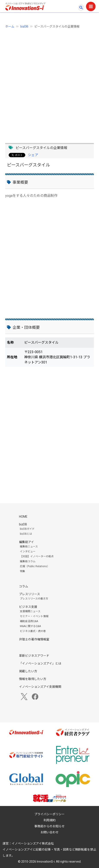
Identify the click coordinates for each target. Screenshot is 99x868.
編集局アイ (26, 542)
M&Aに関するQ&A (30, 626)
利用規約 (49, 820)
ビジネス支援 (28, 607)
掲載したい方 (28, 671)
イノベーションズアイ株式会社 (33, 843)
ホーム (10, 26)
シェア (33, 155)
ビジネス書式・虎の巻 (33, 631)
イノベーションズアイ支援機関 (40, 687)
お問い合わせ (49, 832)
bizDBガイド (27, 529)
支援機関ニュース (30, 611)
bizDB (24, 26)
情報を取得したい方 (33, 679)
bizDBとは (26, 534)
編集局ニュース (29, 547)
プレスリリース (30, 594)
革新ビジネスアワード (34, 656)
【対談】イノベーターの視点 (37, 556)
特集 (22, 571)
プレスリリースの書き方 (34, 599)
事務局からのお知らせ (49, 826)
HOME (23, 517)
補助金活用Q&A (29, 621)
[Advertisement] (49, 83)
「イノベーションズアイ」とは (40, 663)
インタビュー (28, 551)
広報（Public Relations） (35, 566)
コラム (24, 586)
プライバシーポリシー (49, 814)
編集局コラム (28, 561)
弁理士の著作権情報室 (34, 639)
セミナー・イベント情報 (34, 616)
